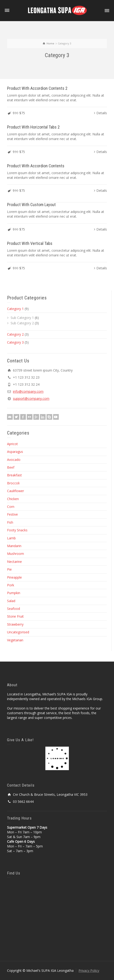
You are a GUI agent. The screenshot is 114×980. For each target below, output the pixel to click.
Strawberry (15, 624)
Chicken (13, 499)
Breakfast (14, 475)
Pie (9, 569)
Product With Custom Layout (31, 205)
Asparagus (15, 452)
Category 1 (15, 309)
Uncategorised (18, 632)
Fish (10, 522)
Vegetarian (15, 640)
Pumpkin (14, 593)
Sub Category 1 (22, 318)
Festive (12, 514)
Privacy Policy (89, 970)
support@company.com (31, 398)
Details (102, 113)
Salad (11, 601)
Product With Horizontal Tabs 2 (33, 127)
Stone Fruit (15, 616)
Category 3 (15, 342)
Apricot (12, 444)
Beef (11, 467)
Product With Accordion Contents (36, 166)
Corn (11, 507)
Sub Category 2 (22, 323)
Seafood (14, 609)
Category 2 (15, 334)
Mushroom (16, 554)
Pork (11, 585)
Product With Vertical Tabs (30, 243)
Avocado (14, 460)
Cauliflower (16, 491)
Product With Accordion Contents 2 (37, 88)
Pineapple (14, 577)
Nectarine (14, 562)
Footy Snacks (17, 530)
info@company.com (28, 391)
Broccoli (13, 483)
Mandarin (14, 546)
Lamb (11, 538)
